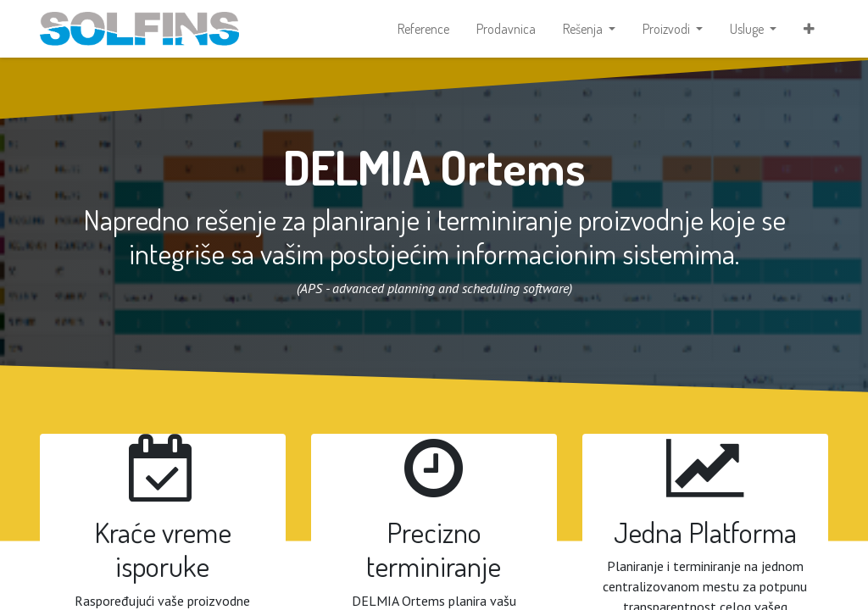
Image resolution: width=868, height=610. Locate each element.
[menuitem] (423, 30)
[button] (809, 30)
